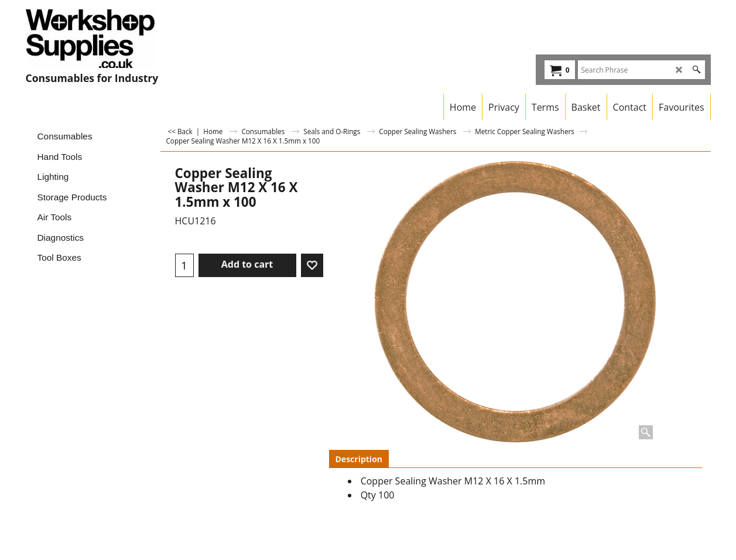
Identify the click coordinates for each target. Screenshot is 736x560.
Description (359, 459)
